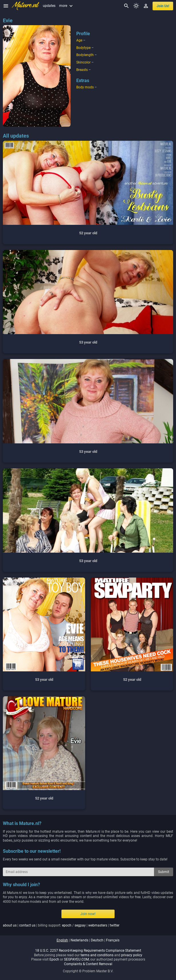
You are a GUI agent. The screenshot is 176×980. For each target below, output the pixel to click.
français (113, 940)
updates (49, 6)
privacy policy (132, 955)
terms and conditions (97, 955)
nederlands (79, 940)
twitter (115, 925)
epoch (67, 925)
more (67, 6)
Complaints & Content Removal (88, 964)
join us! (163, 6)
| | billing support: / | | (61, 925)
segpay (80, 925)
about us (10, 925)
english (62, 940)
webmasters (98, 925)
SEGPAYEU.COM (76, 959)
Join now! (88, 914)
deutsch (97, 940)
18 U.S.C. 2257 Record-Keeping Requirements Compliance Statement (88, 951)
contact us (27, 925)
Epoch (54, 959)
